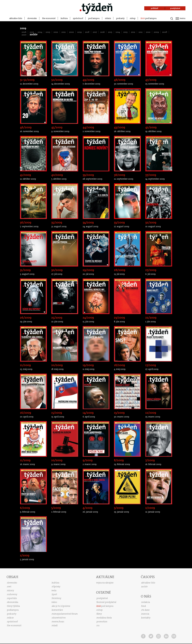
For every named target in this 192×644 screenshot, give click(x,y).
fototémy (56, 598)
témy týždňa (13, 606)
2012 (133, 32)
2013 (125, 32)
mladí (55, 625)
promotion (102, 622)
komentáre (57, 610)
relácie (108, 18)
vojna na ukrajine (105, 583)
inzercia (145, 614)
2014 (118, 32)
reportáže (12, 598)
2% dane (145, 610)
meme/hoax (58, 622)
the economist (49, 18)
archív (144, 587)
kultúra (64, 18)
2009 (156, 32)
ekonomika (13, 602)
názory (10, 590)
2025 (32, 32)
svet (9, 587)
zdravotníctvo (59, 618)
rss (98, 625)
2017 (95, 32)
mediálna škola (104, 618)
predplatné (102, 598)
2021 (64, 32)
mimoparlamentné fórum (65, 614)
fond (144, 606)
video (54, 602)
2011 (141, 32)
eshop (133, 18)
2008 (165, 32)
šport (54, 594)
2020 (71, 32)
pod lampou (94, 18)
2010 (148, 32)
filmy (99, 614)
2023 (48, 32)
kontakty (146, 618)
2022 (56, 32)
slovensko (32, 18)
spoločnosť (78, 18)
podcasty (120, 18)
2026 (24, 32)
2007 (24, 35)
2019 (79, 32)
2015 (110, 32)
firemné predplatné (106, 602)
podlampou (13, 610)
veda (54, 590)
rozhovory (12, 594)
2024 (40, 32)
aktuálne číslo (16, 18)
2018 (87, 32)
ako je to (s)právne (61, 606)
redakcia (146, 602)
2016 (102, 32)
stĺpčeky (56, 587)
